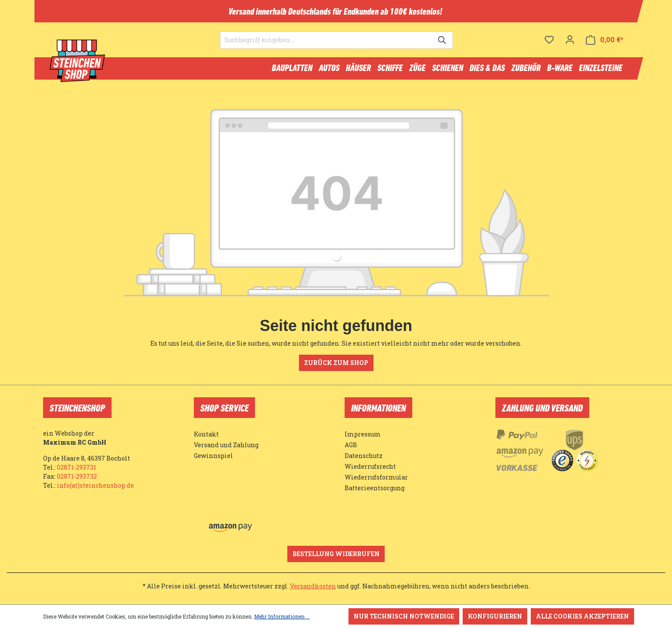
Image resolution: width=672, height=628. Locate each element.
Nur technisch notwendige (404, 616)
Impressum (363, 434)
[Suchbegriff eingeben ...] (327, 46)
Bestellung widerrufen (336, 554)
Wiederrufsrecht (370, 466)
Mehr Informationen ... (282, 616)
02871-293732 (77, 476)
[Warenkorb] (605, 45)
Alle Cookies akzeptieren (582, 616)
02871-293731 (76, 467)
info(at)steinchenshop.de (95, 485)
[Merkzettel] (549, 45)
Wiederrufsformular (376, 477)
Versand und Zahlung (226, 445)
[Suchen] (443, 46)
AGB (351, 445)
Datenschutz (364, 456)
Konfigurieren (495, 616)
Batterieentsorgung (375, 488)
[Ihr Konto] (570, 45)
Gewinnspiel (213, 456)
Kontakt (206, 434)
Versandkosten (313, 586)
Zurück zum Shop (336, 367)
